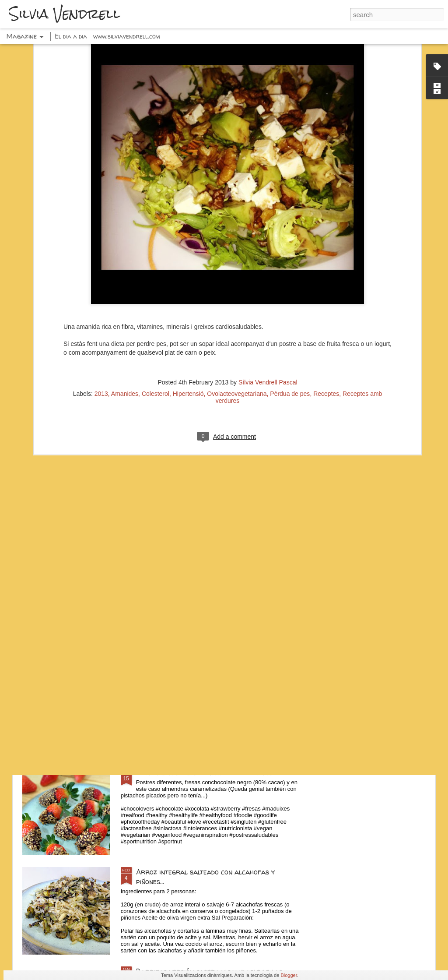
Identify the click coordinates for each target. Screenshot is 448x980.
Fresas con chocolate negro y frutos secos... (210, 772)
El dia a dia (71, 36)
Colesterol (156, 302)
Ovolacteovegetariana (237, 302)
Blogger (289, 975)
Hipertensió (188, 302)
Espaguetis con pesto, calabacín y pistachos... (211, 673)
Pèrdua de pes (290, 302)
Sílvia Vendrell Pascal (268, 290)
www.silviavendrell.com (127, 36)
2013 (101, 302)
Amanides (125, 302)
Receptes (326, 302)
